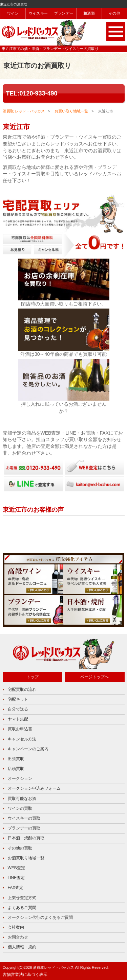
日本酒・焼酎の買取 (26, 838)
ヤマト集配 (18, 719)
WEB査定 (16, 868)
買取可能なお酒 (22, 799)
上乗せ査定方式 (22, 898)
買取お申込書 (20, 729)
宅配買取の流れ (22, 689)
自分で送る (18, 709)
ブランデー (64, 13)
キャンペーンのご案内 (28, 749)
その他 (114, 13)
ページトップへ (94, 677)
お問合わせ (18, 937)
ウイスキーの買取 (24, 818)
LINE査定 (16, 878)
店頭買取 (16, 769)
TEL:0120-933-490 (32, 93)
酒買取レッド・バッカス (53, 967)
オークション (20, 778)
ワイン (13, 13)
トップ (33, 677)
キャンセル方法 (22, 739)
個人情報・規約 (22, 947)
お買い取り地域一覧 (71, 111)
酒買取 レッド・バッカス (24, 111)
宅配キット (18, 699)
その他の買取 (20, 848)
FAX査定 (16, 888)
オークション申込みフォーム (34, 788)
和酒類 (89, 13)
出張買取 (16, 759)
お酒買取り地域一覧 (26, 858)
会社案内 (16, 927)
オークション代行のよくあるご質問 (40, 917)
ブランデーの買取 (24, 828)
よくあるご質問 (22, 908)
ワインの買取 (20, 808)
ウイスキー (38, 13)
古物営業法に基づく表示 (25, 975)
